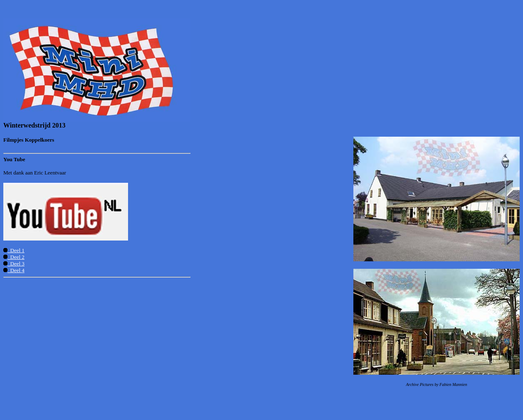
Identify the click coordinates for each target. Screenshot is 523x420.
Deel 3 (14, 264)
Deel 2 (14, 257)
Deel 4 (14, 270)
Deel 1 (14, 250)
